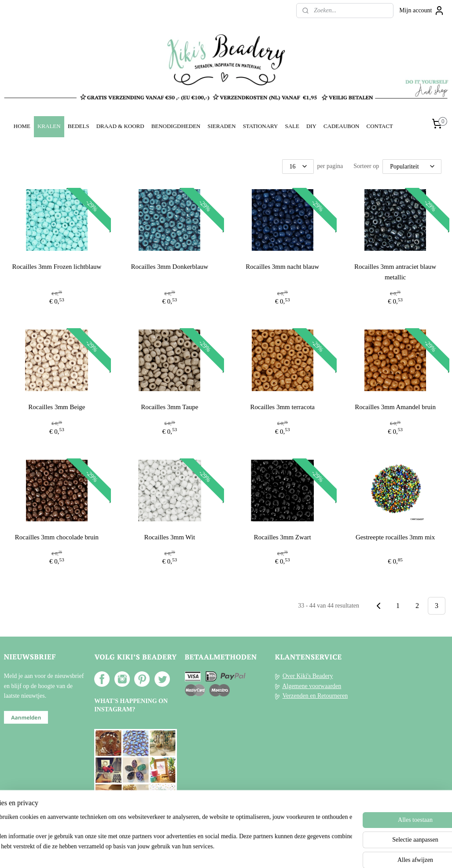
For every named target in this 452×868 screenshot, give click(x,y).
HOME (22, 126)
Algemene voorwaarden (312, 686)
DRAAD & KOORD (120, 126)
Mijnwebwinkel (305, 852)
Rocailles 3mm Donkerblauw (169, 267)
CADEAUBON (342, 126)
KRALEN (49, 126)
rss (215, 852)
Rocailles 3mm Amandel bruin (395, 407)
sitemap (201, 852)
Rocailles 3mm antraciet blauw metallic (395, 272)
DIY (311, 126)
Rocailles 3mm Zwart (283, 537)
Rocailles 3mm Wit (169, 537)
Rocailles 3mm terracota (282, 407)
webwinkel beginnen (241, 852)
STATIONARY (261, 126)
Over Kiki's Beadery (308, 676)
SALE (292, 126)
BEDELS (79, 126)
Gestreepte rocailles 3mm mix (395, 537)
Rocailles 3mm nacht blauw (282, 267)
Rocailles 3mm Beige (57, 407)
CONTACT (379, 126)
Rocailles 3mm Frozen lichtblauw (57, 267)
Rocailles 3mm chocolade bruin (57, 537)
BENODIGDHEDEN (176, 126)
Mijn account (422, 11)
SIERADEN (221, 126)
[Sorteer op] (412, 167)
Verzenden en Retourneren (315, 696)
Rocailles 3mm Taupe (169, 407)
